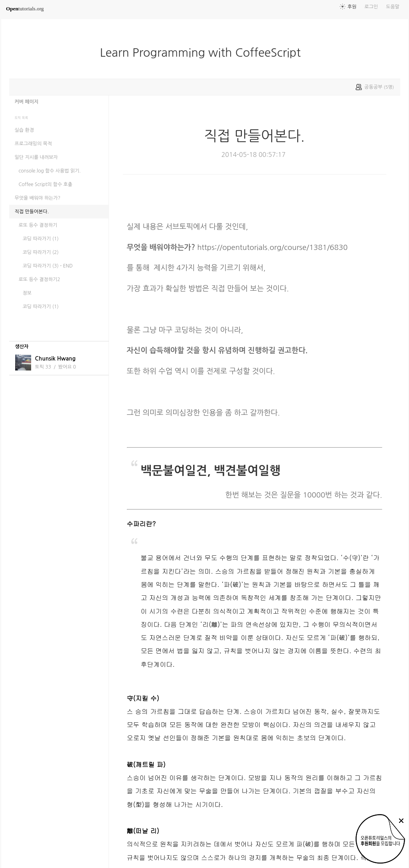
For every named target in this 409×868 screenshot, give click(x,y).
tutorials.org (25, 9)
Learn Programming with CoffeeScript (203, 53)
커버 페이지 (27, 102)
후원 (352, 7)
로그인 (371, 7)
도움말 (393, 7)
